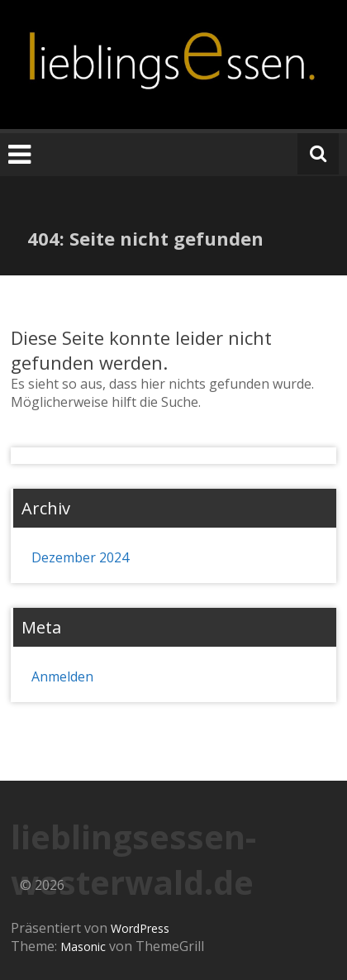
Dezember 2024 (80, 557)
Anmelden (62, 676)
